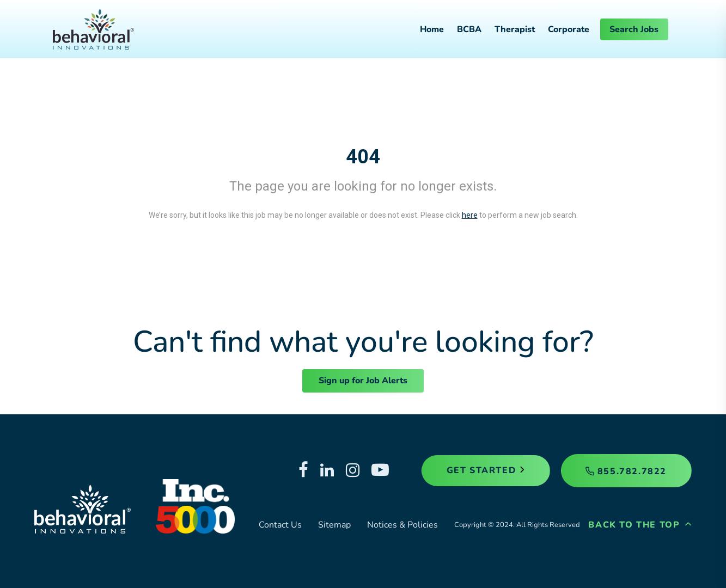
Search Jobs (634, 29)
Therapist (515, 29)
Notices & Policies (402, 525)
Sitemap (334, 525)
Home (432, 29)
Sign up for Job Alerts (363, 381)
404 (363, 157)
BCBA (469, 29)
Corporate (569, 29)
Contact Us (280, 525)
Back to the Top (640, 525)
